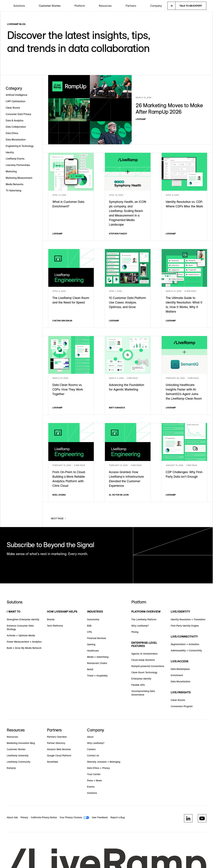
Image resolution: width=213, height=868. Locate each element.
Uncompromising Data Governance (143, 693)
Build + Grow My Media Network (24, 648)
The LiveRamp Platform (144, 619)
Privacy (24, 817)
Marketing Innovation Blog (21, 743)
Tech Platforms (55, 626)
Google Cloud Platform (59, 756)
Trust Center (94, 774)
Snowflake (53, 762)
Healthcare (93, 651)
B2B (89, 626)
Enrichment (177, 675)
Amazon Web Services (59, 749)
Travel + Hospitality (97, 676)
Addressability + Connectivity (186, 650)
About (90, 737)
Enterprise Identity (141, 679)
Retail (90, 669)
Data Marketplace (180, 669)
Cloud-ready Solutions (143, 660)
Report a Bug (118, 817)
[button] (19, 6)
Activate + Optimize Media (21, 635)
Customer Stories (50, 6)
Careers (91, 749)
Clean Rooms (178, 700)
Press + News (94, 780)
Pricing (135, 632)
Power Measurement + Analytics (24, 642)
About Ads (12, 817)
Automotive (93, 619)
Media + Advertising (98, 657)
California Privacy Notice (44, 817)
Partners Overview (57, 737)
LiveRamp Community (19, 762)
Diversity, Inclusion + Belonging (104, 762)
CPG (89, 632)
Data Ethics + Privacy (98, 768)
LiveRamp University (18, 756)
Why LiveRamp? (140, 626)
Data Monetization (181, 682)
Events (91, 787)
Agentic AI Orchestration (144, 654)
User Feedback (100, 817)
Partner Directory (56, 743)
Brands (51, 619)
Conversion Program (182, 706)
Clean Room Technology (144, 672)
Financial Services (97, 638)
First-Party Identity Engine (185, 626)
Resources (12, 737)
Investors (92, 793)
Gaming (91, 644)
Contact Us (93, 756)
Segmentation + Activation (185, 644)
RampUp (11, 768)
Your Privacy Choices (71, 817)
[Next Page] (59, 518)
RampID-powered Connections (148, 666)
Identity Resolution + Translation (188, 619)
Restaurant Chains (97, 663)
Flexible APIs (138, 685)
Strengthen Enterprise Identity (23, 619)
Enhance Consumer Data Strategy (20, 627)
